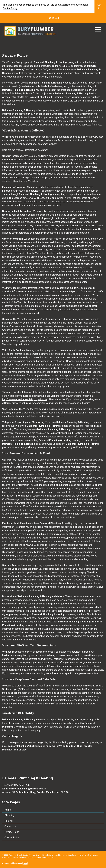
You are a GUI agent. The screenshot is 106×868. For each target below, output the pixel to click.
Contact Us (10, 826)
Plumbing (9, 815)
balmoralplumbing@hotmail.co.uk (27, 746)
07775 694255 (22, 785)
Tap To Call (53, 18)
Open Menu (98, 29)
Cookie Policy (10, 8)
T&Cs (36, 858)
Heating (9, 821)
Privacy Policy (12, 832)
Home (8, 810)
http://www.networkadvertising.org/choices (25, 399)
